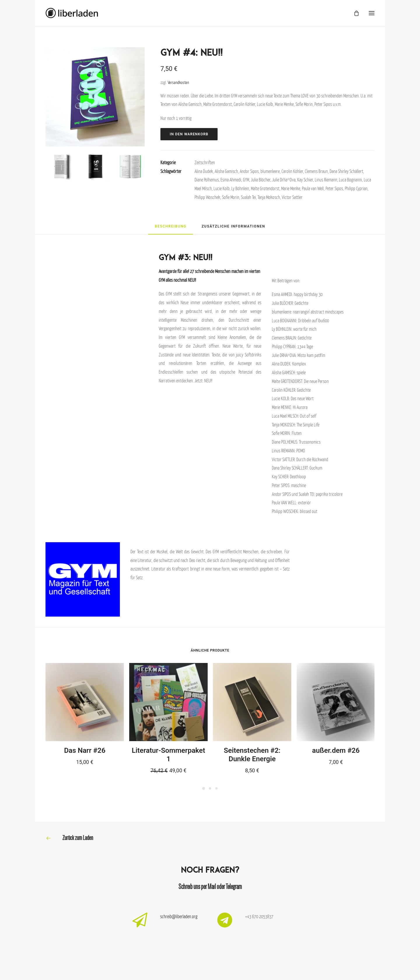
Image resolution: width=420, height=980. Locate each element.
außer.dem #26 (336, 750)
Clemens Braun (316, 171)
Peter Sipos (334, 188)
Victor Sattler (292, 197)
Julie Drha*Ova (284, 180)
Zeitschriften (205, 162)
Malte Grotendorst (265, 188)
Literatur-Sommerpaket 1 (168, 755)
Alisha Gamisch (226, 171)
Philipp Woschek (207, 197)
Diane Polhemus (207, 180)
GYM (246, 180)
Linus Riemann (326, 180)
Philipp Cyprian (356, 188)
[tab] (171, 229)
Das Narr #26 (85, 750)
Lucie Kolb (222, 188)
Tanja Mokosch (269, 197)
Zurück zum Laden (78, 838)
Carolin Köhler (292, 171)
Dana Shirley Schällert (346, 171)
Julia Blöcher (261, 180)
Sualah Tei (248, 197)
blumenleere (270, 171)
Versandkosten (178, 82)
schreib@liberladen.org (179, 916)
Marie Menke (291, 188)
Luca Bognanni (350, 180)
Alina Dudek (204, 171)
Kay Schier (305, 180)
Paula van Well (313, 188)
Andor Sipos (249, 171)
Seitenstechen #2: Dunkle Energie (252, 755)
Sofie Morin (231, 197)
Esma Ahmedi (231, 180)
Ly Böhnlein (240, 188)
